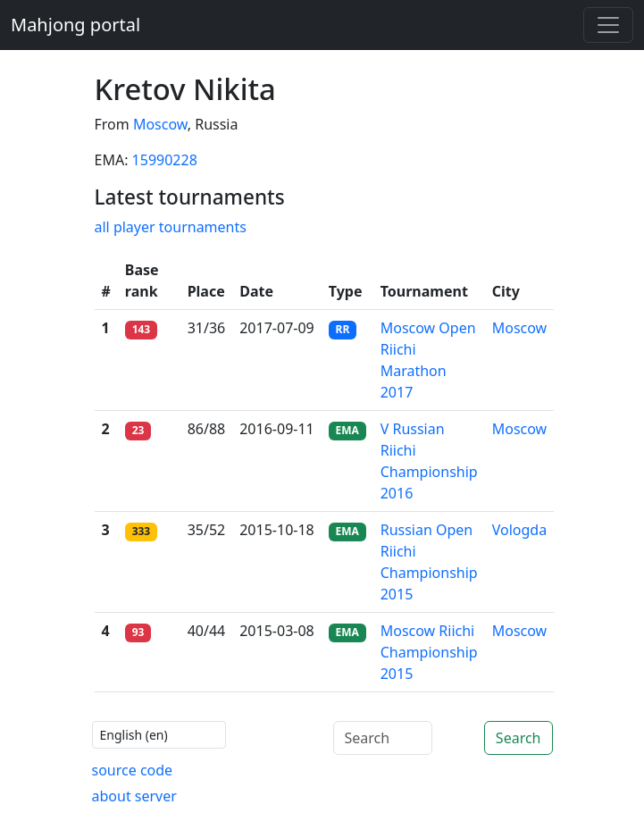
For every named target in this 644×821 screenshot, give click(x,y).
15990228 (165, 160)
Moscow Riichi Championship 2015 (429, 652)
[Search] (383, 738)
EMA (347, 430)
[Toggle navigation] (608, 25)
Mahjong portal (75, 25)
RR (343, 329)
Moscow (160, 124)
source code (133, 770)
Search (519, 738)
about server (134, 796)
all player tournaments (171, 227)
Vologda (519, 530)
